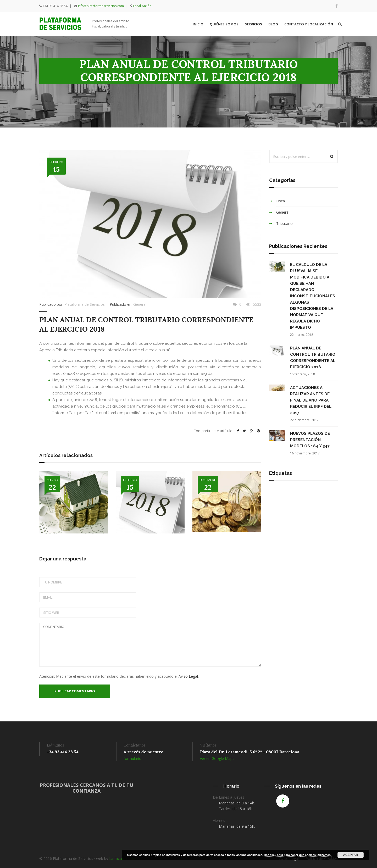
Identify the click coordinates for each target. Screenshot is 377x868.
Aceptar (350, 855)
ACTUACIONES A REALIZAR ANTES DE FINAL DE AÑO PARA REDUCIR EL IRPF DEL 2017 (311, 400)
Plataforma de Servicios (85, 304)
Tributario (284, 223)
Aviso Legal (188, 676)
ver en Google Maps (217, 758)
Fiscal (281, 201)
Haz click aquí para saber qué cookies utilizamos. (298, 855)
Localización (142, 6)
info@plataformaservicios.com (101, 6)
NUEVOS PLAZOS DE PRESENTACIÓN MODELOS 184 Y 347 (310, 440)
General (140, 304)
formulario (132, 758)
